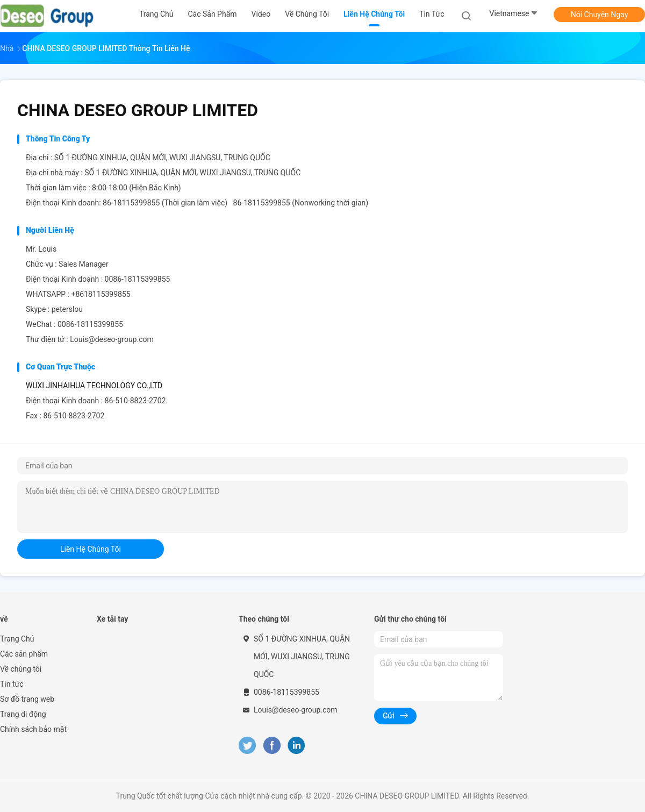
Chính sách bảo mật (33, 729)
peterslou (67, 309)
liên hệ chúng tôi (91, 549)
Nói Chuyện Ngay (600, 15)
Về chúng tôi (21, 669)
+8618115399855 (101, 294)
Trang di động (23, 714)
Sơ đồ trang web (27, 699)
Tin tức (12, 684)
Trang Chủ (17, 639)
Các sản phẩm (24, 654)
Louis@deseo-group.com (112, 339)
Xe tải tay (112, 619)
